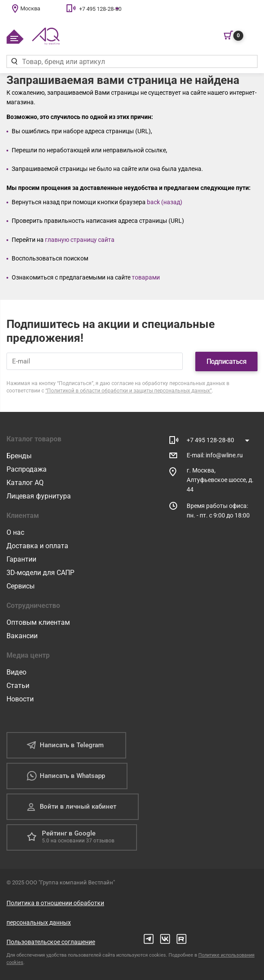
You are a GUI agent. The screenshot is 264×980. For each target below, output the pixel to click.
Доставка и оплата (37, 545)
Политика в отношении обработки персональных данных (55, 912)
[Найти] (14, 61)
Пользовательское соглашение (51, 941)
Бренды (19, 455)
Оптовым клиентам (38, 622)
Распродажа (27, 469)
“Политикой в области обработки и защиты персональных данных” (129, 390)
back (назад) (165, 202)
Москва (30, 8)
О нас (15, 532)
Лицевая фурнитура (39, 496)
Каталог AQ (25, 482)
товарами (146, 277)
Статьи (18, 685)
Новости (20, 699)
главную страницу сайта (80, 240)
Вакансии (22, 635)
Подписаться (227, 361)
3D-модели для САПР (40, 572)
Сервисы (21, 586)
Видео (16, 672)
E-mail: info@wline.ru (215, 455)
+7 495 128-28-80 (100, 9)
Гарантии (21, 559)
